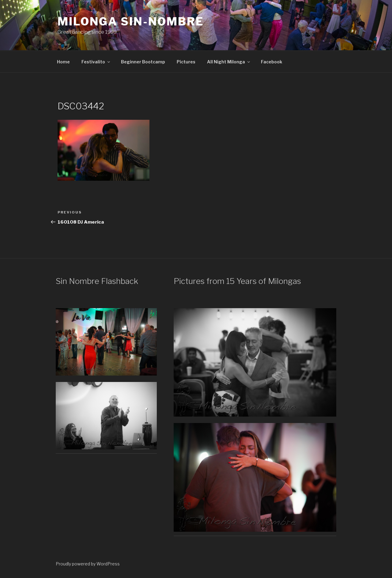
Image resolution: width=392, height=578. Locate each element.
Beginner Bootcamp (143, 62)
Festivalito (96, 62)
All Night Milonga (229, 62)
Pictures (186, 62)
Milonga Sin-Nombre (131, 21)
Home (63, 62)
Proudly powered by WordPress (88, 564)
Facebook (271, 62)
